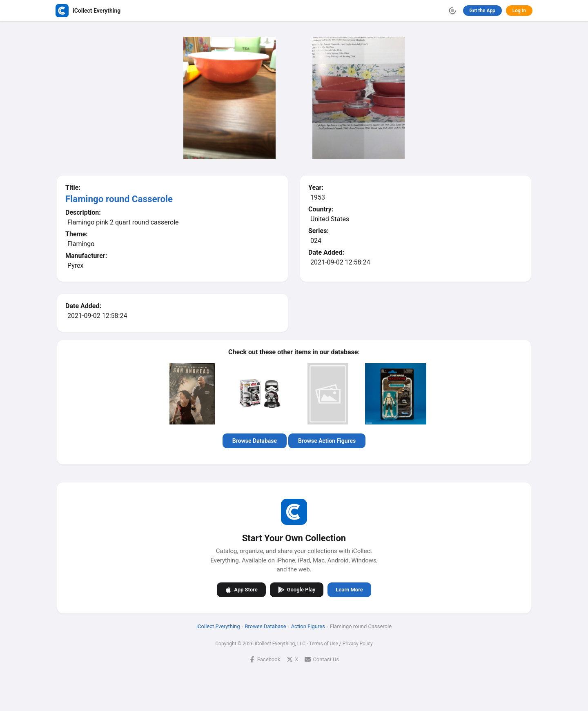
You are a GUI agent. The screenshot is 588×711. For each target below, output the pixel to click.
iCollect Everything (218, 626)
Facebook (265, 659)
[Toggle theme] (452, 11)
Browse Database (255, 441)
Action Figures (308, 626)
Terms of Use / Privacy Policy (341, 643)
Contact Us (322, 659)
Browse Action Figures (327, 441)
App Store (241, 589)
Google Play (297, 589)
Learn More (349, 590)
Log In (519, 11)
